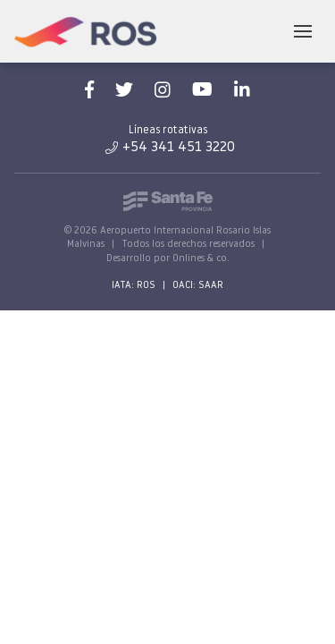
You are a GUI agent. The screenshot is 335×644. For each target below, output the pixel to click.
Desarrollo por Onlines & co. (168, 259)
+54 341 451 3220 (170, 148)
